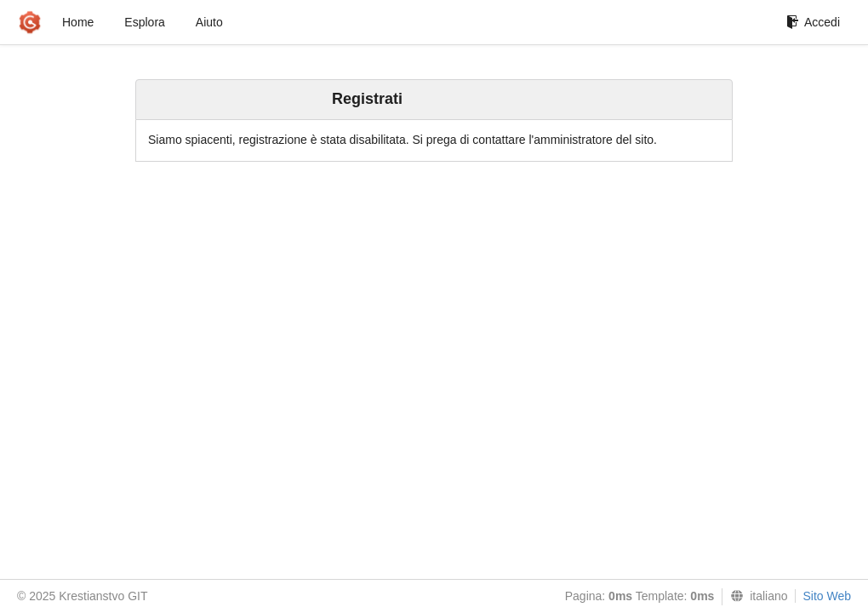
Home (78, 22)
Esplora (144, 22)
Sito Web (827, 596)
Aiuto (209, 22)
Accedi (813, 22)
